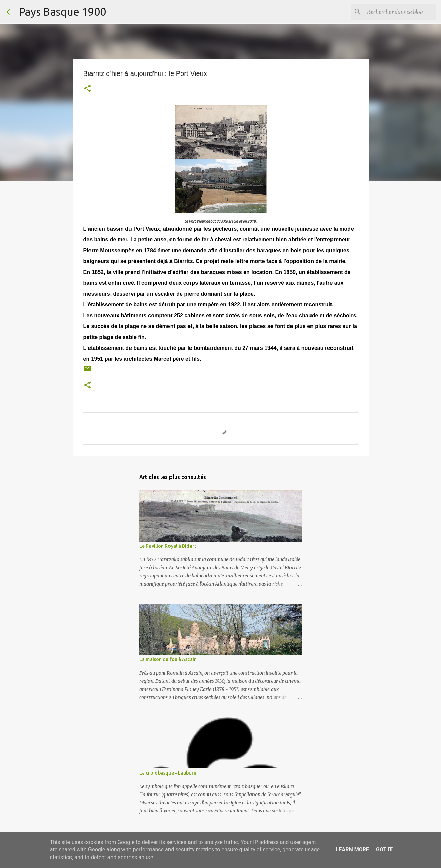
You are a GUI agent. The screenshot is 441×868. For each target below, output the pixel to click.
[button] (87, 89)
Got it (384, 850)
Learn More (353, 850)
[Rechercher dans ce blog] (400, 12)
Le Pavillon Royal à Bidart (168, 546)
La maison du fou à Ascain (168, 659)
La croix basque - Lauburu (168, 773)
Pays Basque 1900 (63, 12)
